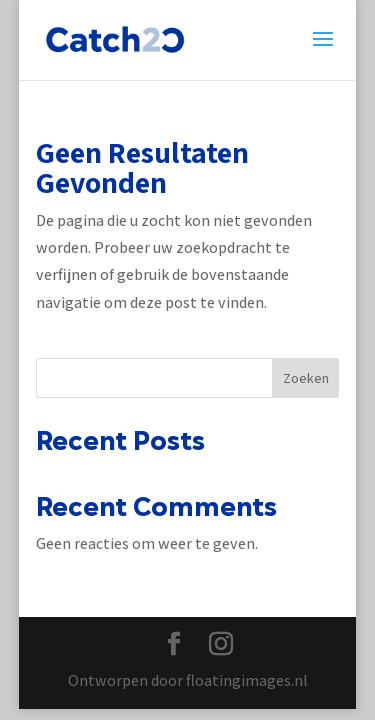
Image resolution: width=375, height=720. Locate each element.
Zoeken (306, 378)
